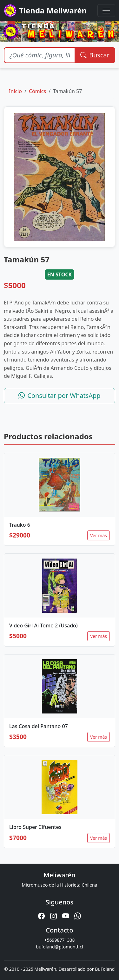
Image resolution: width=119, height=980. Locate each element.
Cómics (37, 91)
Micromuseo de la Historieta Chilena (60, 885)
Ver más (99, 535)
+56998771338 (59, 940)
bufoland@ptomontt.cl (59, 947)
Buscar (95, 55)
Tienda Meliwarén (45, 11)
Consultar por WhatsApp (59, 395)
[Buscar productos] (39, 55)
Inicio (15, 91)
